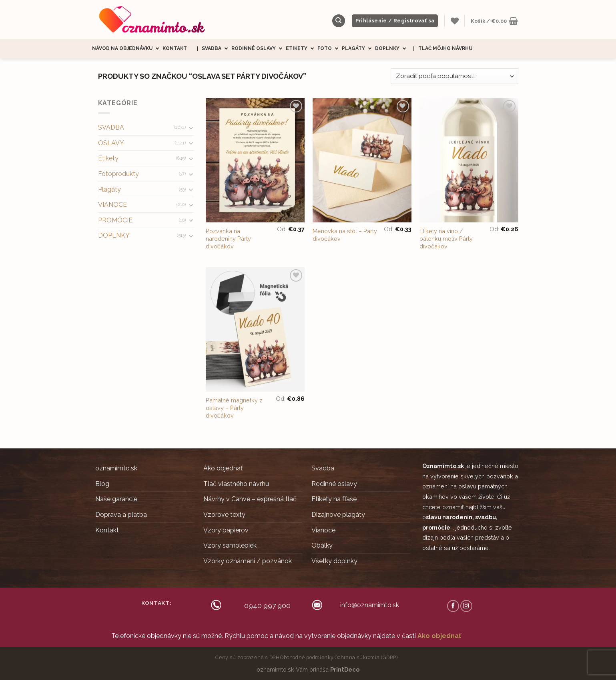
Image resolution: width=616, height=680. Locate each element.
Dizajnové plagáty (338, 515)
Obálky (322, 545)
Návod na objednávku (127, 49)
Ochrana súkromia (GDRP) (366, 657)
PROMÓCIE (115, 220)
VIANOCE (112, 205)
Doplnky (392, 49)
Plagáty (358, 49)
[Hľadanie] (339, 21)
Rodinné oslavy (259, 49)
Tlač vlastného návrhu (236, 484)
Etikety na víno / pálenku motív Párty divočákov (446, 238)
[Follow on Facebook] (453, 606)
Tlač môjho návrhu (445, 48)
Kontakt (175, 48)
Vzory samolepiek (230, 545)
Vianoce (323, 530)
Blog (102, 484)
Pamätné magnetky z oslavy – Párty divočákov (234, 408)
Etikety (302, 49)
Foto (330, 49)
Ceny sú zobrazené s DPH (247, 657)
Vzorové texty (224, 515)
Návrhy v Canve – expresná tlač (250, 499)
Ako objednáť (223, 468)
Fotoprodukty (118, 174)
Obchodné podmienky (307, 657)
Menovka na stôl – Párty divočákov (345, 235)
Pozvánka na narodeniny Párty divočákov (228, 238)
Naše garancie (116, 499)
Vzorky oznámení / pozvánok (248, 561)
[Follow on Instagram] (466, 606)
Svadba (217, 49)
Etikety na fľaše (334, 499)
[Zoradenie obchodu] (454, 76)
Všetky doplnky (334, 561)
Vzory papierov (226, 530)
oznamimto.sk (116, 468)
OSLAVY (111, 143)
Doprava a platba (121, 515)
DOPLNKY (114, 235)
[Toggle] (191, 128)
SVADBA (111, 127)
